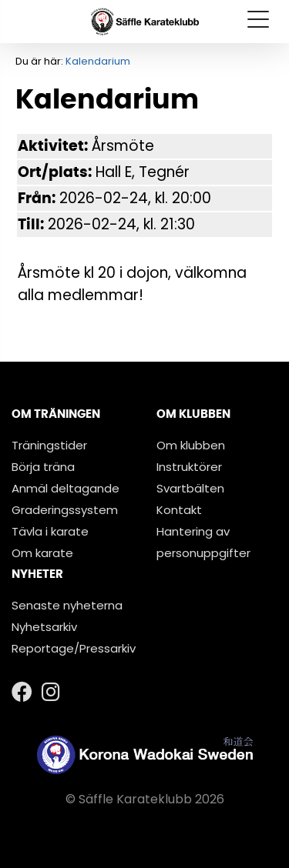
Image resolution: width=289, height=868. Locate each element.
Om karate (42, 553)
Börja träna (43, 467)
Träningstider (49, 445)
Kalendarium (98, 61)
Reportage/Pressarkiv (74, 648)
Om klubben (191, 445)
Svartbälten (190, 488)
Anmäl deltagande (66, 488)
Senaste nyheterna (67, 605)
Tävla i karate (50, 531)
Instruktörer (189, 467)
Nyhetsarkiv (44, 627)
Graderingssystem (65, 510)
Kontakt (179, 510)
